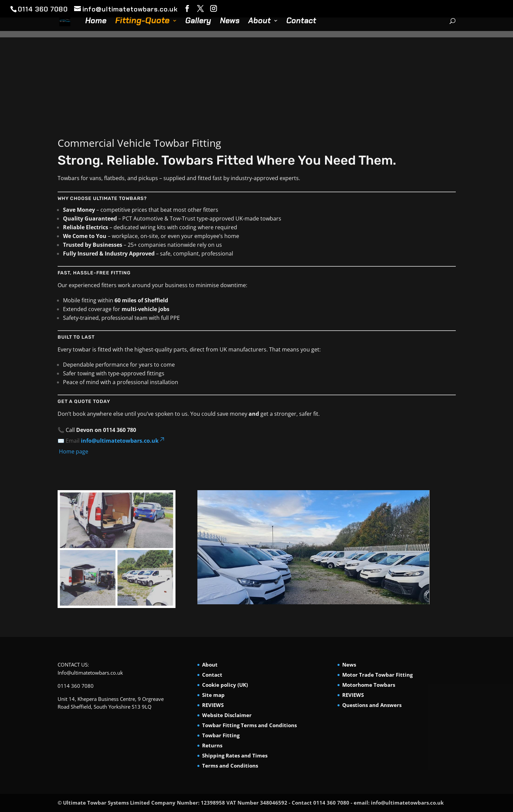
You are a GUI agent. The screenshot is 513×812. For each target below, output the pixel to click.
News (230, 22)
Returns (212, 745)
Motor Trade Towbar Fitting (377, 675)
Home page (73, 451)
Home (96, 22)
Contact (301, 22)
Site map (213, 695)
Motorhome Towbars (369, 685)
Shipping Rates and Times (235, 755)
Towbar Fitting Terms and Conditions (249, 725)
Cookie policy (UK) (225, 685)
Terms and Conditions (230, 766)
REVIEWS (213, 705)
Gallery (198, 22)
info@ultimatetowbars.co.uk (123, 441)
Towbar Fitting (221, 735)
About (260, 22)
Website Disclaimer (227, 715)
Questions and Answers (372, 705)
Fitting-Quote (142, 22)
